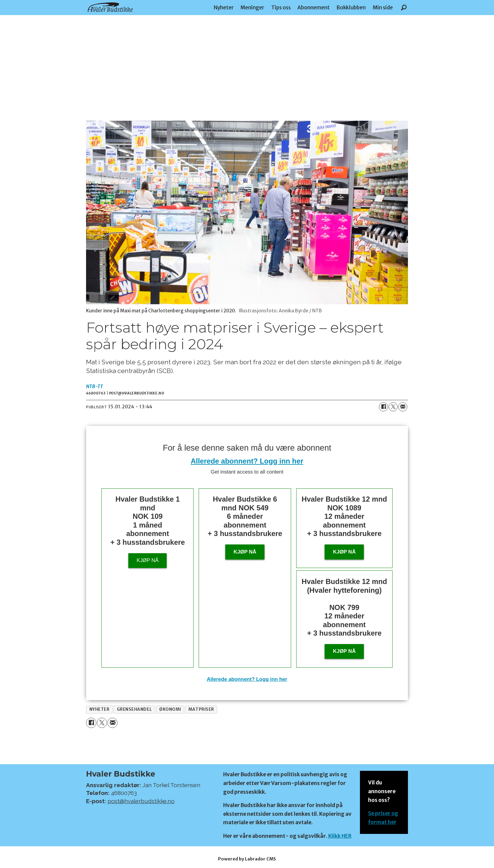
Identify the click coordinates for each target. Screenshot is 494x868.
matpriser (201, 709)
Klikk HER (340, 836)
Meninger (252, 8)
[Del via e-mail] (403, 407)
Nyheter (224, 8)
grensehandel (135, 709)
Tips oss (281, 8)
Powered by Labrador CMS (247, 859)
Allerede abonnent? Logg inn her (247, 461)
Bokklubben (351, 8)
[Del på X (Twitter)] (393, 407)
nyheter (99, 709)
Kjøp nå (148, 560)
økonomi (170, 709)
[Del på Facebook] (383, 407)
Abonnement (314, 8)
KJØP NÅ (344, 651)
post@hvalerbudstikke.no (141, 801)
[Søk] (404, 8)
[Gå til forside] (110, 7)
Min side (383, 8)
